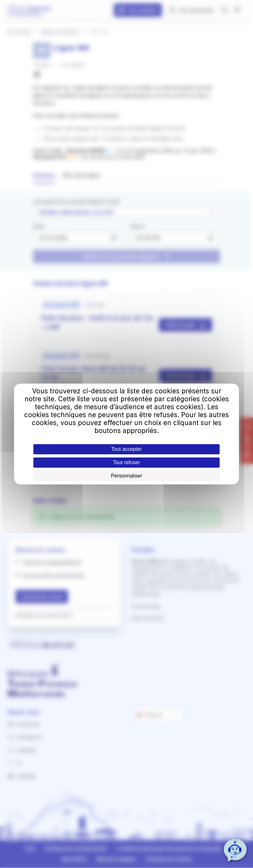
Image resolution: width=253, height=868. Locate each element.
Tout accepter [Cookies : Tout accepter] (126, 449)
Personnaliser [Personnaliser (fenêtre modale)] (126, 476)
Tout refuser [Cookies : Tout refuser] (126, 462)
